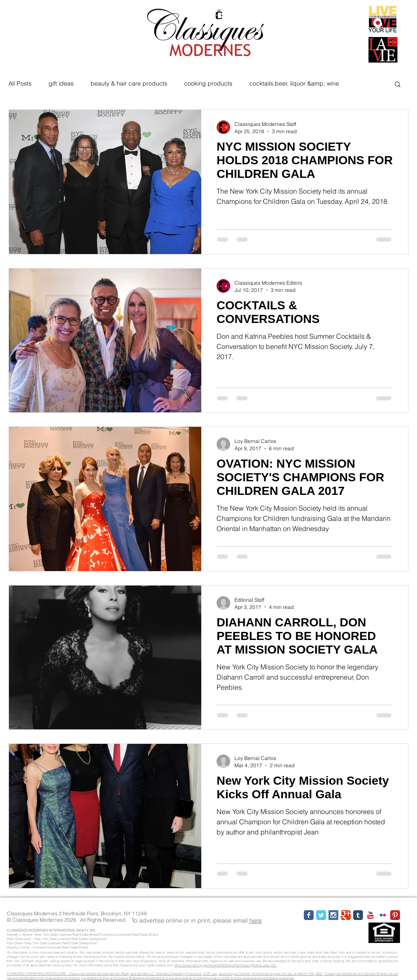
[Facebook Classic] (309, 915)
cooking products (208, 83)
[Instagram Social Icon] (333, 915)
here (256, 920)
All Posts (20, 83)
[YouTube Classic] (370, 915)
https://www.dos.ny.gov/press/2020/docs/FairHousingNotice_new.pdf (226, 965)
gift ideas (61, 83)
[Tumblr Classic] (358, 915)
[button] (398, 85)
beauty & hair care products (129, 83)
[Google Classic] (346, 915)
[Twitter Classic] (321, 915)
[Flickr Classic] (383, 915)
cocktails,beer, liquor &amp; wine (294, 83)
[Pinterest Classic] (395, 915)
